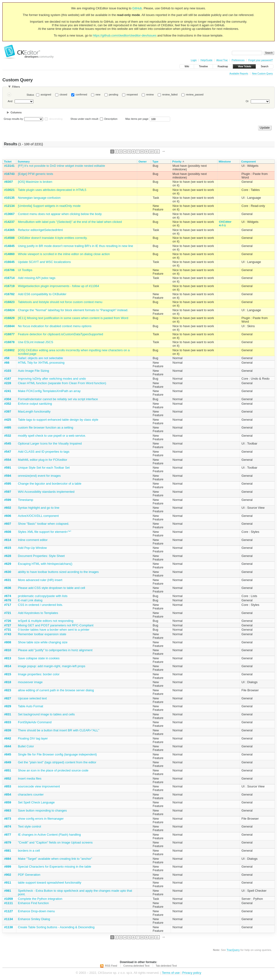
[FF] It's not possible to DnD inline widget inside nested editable (62, 166)
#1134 (9, 919)
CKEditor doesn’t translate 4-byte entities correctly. (53, 238)
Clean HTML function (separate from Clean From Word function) (62, 383)
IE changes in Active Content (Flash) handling (49, 835)
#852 (8, 778)
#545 (8, 443)
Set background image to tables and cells (46, 714)
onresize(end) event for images (39, 476)
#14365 (9, 230)
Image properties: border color (39, 674)
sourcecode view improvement (39, 786)
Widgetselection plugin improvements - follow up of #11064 (59, 286)
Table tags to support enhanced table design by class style (58, 420)
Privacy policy (192, 973)
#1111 (9, 903)
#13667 (9, 214)
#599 (8, 500)
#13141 (9, 166)
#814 (8, 666)
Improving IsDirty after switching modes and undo (52, 379)
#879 (8, 842)
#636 (8, 588)
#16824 (9, 310)
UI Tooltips (25, 270)
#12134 (9, 206)
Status (30, 95)
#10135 (9, 198)
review (150, 94)
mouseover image (30, 682)
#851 (8, 770)
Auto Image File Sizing (33, 371)
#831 (8, 714)
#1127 (9, 911)
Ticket (8, 162)
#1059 (9, 899)
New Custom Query (262, 74)
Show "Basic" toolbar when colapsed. (43, 524)
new (98, 94)
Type (155, 162)
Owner (143, 162)
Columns (16, 112)
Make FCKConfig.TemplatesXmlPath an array (49, 391)
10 (151, 152)
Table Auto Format (31, 706)
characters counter (31, 794)
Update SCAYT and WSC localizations (44, 262)
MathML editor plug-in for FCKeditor (43, 460)
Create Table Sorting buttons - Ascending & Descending (56, 927)
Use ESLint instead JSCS (35, 342)
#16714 (9, 278)
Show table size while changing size (43, 642)
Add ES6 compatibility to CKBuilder (42, 294)
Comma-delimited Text (136, 966)
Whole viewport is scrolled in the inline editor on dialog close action (64, 254)
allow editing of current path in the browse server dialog (56, 690)
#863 (8, 810)
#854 (8, 794)
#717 (8, 605)
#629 (8, 564)
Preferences (238, 60)
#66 (7, 363)
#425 (8, 420)
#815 (8, 674)
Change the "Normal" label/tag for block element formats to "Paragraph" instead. (73, 310)
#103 (8, 371)
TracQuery (233, 950)
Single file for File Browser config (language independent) (57, 754)
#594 (8, 476)
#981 (8, 891)
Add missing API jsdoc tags (37, 278)
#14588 (9, 238)
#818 (8, 682)
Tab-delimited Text (166, 966)
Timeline (203, 66)
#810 (8, 650)
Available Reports (239, 74)
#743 (8, 634)
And (10, 101)
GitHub (137, 8)
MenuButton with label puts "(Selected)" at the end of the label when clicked (70, 222)
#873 (8, 819)
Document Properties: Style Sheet (41, 556)
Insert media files (30, 778)
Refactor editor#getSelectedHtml (40, 230)
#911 (8, 883)
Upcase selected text (32, 698)
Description (109, 119)
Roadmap (223, 66)
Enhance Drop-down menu (36, 911)
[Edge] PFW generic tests (35, 174)
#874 (8, 826)
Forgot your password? (261, 60)
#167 (8, 379)
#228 (8, 383)
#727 (8, 625)
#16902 (9, 350)
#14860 (9, 254)
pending (113, 94)
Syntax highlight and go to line (39, 508)
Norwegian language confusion (39, 198)
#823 (8, 690)
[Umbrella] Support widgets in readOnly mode (49, 206)
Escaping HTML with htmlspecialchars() (45, 564)
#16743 (9, 174)
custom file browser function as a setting (46, 427)
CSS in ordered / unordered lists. (41, 605)
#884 (8, 859)
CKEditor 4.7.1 (225, 224)
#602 (8, 508)
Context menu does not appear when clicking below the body (60, 214)
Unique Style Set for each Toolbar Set (44, 468)
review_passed (195, 94)
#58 (7, 358)
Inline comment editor (33, 540)
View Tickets (244, 66)
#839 (8, 730)
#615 (8, 548)
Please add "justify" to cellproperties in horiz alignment (55, 650)
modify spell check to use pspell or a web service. (52, 436)
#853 (8, 786)
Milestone (225, 162)
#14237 (9, 222)
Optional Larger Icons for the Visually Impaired (50, 443)
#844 (8, 746)
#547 (8, 452)
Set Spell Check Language (36, 802)
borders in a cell (29, 851)
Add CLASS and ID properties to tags (44, 452)
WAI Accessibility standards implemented (46, 492)
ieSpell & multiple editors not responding (46, 621)
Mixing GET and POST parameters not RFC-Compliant (56, 625)
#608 (8, 532)
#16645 (9, 262)
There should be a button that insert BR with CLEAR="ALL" (59, 730)
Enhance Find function (33, 903)
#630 (8, 572)
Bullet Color (26, 746)
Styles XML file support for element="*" (45, 532)
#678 (8, 600)
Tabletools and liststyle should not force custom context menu (60, 302)
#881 (8, 851)
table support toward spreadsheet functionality (50, 883)
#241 (8, 391)
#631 (8, 580)
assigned (46, 94)
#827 (8, 698)
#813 (8, 658)
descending (56, 119)
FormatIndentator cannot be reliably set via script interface (58, 399)
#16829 (9, 318)
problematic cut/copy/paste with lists (43, 596)
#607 (8, 524)
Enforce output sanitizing (35, 404)
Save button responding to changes (42, 810)
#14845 (9, 246)
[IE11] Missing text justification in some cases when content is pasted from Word (73, 318)
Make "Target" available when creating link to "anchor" (55, 859)
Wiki (187, 66)
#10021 (9, 190)
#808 (8, 642)
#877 (8, 835)
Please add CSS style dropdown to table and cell (52, 588)
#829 (8, 706)
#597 (8, 492)
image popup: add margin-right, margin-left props (52, 666)
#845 (8, 754)
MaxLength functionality (34, 411)
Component (248, 162)
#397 (8, 411)
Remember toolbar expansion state (42, 634)
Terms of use (171, 973)
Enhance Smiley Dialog (34, 919)
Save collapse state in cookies (39, 658)
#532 (8, 436)
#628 (8, 556)
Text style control (30, 826)
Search (265, 66)
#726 (8, 621)
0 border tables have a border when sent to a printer (54, 630)
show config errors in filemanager (41, 819)
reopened (132, 94)
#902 (8, 875)
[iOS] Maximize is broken (35, 182)
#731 (8, 630)
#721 (8, 613)
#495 (8, 427)
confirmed (81, 94)
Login (194, 60)
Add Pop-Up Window (32, 548)
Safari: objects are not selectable (41, 358)
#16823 (9, 302)
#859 (8, 802)
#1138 (9, 927)
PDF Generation (29, 875)
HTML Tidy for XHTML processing (41, 363)
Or (247, 101)
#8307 (9, 182)
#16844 (9, 326)
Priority (177, 162)
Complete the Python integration (40, 899)
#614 (8, 540)
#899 (8, 867)
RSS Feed (111, 966)
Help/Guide (206, 60)
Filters (16, 87)
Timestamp (26, 500)
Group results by (14, 119)
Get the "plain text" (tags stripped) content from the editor (57, 762)
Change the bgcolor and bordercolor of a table (50, 484)
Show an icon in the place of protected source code (53, 770)
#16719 (9, 286)
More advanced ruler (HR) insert (40, 580)
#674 (8, 596)
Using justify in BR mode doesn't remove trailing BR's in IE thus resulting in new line (76, 246)
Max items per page (137, 119)
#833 (8, 722)
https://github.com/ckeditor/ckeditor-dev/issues (125, 35)
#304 (8, 399)
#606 (8, 516)
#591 (8, 468)
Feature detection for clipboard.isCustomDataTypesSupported (60, 334)
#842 (8, 738)
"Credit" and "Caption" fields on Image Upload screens (55, 842)
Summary (24, 162)
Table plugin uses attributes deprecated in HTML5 (52, 190)
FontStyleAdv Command (35, 722)
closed (63, 94)
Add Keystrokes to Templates (38, 613)
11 (157, 152)
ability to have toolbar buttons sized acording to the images (58, 572)
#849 (8, 762)
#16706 (9, 270)
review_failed (170, 94)
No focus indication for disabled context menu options (55, 326)
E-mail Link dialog (30, 600)
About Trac (222, 60)
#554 (8, 460)
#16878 (9, 342)
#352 (8, 404)
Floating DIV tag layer (33, 738)
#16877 (9, 334)
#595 (8, 484)
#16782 (9, 294)
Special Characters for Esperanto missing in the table (54, 867)
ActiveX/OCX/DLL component (38, 516)
